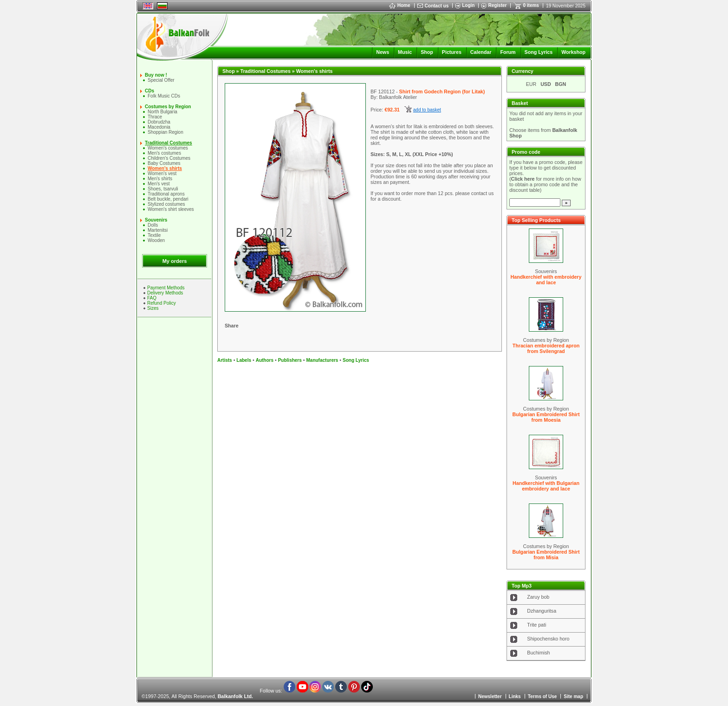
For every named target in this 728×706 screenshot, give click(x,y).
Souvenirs (156, 220)
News (383, 52)
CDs (149, 91)
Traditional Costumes (169, 143)
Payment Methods (166, 288)
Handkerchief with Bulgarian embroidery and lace (546, 486)
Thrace (155, 117)
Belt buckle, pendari (168, 199)
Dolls (153, 225)
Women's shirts (165, 168)
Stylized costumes (166, 204)
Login (468, 5)
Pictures (452, 52)
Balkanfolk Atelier (398, 97)
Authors (265, 360)
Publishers (290, 360)
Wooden (156, 240)
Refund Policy (162, 303)
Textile (154, 235)
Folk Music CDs (164, 96)
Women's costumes (168, 148)
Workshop (573, 52)
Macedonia (159, 127)
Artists (225, 360)
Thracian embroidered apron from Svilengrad (546, 348)
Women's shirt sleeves (171, 209)
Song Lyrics (539, 52)
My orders (175, 261)
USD (546, 84)
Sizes (153, 308)
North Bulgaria (162, 112)
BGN (561, 84)
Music (405, 52)
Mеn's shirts (160, 179)
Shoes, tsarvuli (163, 189)
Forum (508, 52)
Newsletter (490, 696)
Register (497, 5)
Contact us (437, 6)
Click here (523, 179)
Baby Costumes (164, 163)
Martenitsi (158, 230)
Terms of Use (543, 696)
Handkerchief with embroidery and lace (546, 280)
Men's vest (159, 184)
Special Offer (161, 80)
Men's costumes (164, 153)
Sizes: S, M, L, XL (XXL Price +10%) (412, 154)
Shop (427, 52)
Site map (573, 696)
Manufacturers (322, 360)
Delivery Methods (165, 293)
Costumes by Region (168, 107)
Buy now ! (156, 75)
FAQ (152, 298)
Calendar (481, 52)
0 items (531, 5)
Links (515, 696)
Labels (244, 360)
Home (400, 5)
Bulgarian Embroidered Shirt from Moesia (546, 417)
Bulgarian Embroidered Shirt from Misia (546, 555)
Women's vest (162, 173)
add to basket (427, 110)
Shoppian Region (166, 132)
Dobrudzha (159, 122)
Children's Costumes (169, 158)
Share (232, 326)
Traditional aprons (166, 194)
